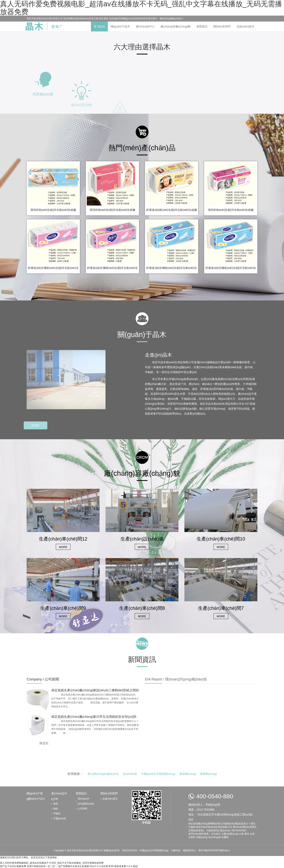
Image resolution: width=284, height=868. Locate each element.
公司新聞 (82, 809)
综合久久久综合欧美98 (101, 866)
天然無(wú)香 (43, 112)
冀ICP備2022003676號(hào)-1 (214, 850)
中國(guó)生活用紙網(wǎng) (158, 774)
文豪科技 (176, 850)
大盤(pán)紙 (60, 818)
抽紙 (56, 809)
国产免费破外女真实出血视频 (74, 866)
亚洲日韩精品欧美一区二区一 (42, 866)
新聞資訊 (202, 26)
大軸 (56, 799)
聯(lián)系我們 (222, 26)
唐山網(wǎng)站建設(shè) (103, 774)
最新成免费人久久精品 (126, 866)
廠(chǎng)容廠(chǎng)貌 (175, 26)
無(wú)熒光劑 (81, 126)
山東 (241, 834)
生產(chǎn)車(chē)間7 (221, 608)
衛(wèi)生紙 (130, 774)
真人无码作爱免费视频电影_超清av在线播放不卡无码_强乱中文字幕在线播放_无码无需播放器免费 (52, 863)
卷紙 (56, 804)
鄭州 (247, 834)
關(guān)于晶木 (120, 26)
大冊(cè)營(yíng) (230, 834)
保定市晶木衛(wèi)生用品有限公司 (85, 850)
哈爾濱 (225, 837)
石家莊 (192, 837)
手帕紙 (57, 814)
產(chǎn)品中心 (145, 26)
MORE (35, 425)
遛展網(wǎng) (208, 774)
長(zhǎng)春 (215, 837)
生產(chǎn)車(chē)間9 (63, 608)
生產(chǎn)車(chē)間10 (221, 539)
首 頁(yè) (99, 26)
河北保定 (216, 834)
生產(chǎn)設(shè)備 (142, 539)
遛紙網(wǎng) (188, 774)
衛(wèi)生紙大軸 (90, 19)
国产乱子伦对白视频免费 (13, 866)
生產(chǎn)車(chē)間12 (63, 539)
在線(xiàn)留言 (245, 26)
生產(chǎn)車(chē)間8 (142, 608)
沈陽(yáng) (202, 837)
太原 (252, 834)
